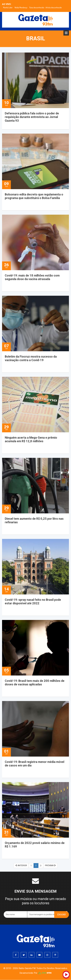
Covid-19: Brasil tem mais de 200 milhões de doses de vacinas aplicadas (35, 683)
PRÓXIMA (50, 865)
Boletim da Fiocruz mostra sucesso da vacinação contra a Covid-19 (31, 358)
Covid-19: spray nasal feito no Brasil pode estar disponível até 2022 (33, 602)
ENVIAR (62, 915)
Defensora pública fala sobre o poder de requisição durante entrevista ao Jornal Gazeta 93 (32, 117)
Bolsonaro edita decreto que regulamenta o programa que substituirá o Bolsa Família (35, 196)
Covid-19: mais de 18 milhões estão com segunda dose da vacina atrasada (33, 277)
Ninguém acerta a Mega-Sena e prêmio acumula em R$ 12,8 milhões (32, 439)
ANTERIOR (21, 865)
